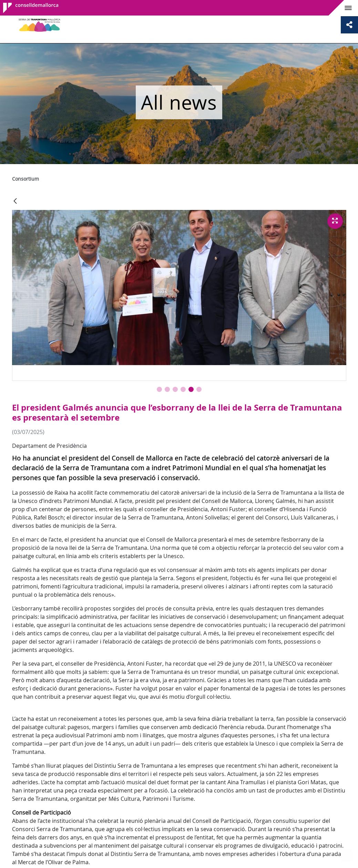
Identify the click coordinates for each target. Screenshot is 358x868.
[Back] (15, 201)
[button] (159, 389)
